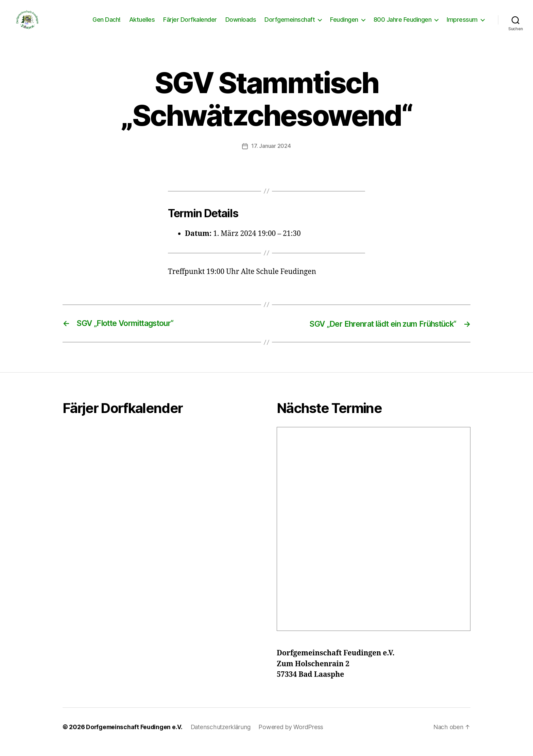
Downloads (241, 25)
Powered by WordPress (293, 737)
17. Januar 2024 (271, 156)
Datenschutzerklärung (222, 737)
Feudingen (344, 25)
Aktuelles (142, 25)
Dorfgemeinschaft (290, 25)
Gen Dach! (107, 25)
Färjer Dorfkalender (190, 25)
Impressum (462, 25)
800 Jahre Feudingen (403, 25)
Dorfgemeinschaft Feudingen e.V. (135, 737)
